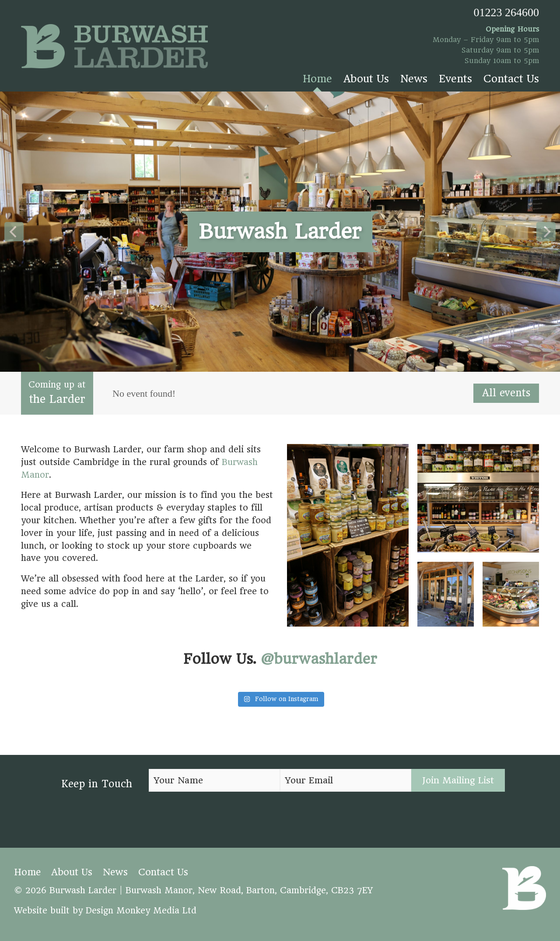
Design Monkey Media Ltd (141, 911)
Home (317, 79)
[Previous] (14, 232)
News (414, 79)
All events (506, 393)
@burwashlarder (319, 659)
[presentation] (215, 817)
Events (455, 79)
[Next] (546, 232)
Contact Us (511, 79)
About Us (366, 79)
